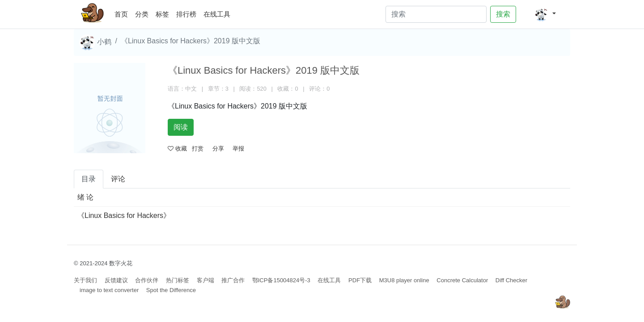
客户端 (205, 280)
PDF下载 (360, 280)
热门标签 (178, 280)
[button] (545, 14)
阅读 (181, 127)
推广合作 (233, 280)
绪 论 (85, 197)
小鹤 (95, 42)
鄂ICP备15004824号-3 (281, 280)
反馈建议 (116, 280)
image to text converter (109, 290)
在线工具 (217, 14)
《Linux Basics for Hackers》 (124, 215)
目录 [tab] (89, 179)
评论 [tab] (118, 179)
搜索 (503, 14)
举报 (238, 148)
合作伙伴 (147, 280)
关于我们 (85, 280)
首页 (123, 13)
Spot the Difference (171, 290)
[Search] (436, 14)
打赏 (198, 148)
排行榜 (186, 14)
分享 (218, 148)
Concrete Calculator (462, 280)
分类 (142, 14)
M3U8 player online (404, 280)
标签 (162, 14)
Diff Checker (511, 280)
